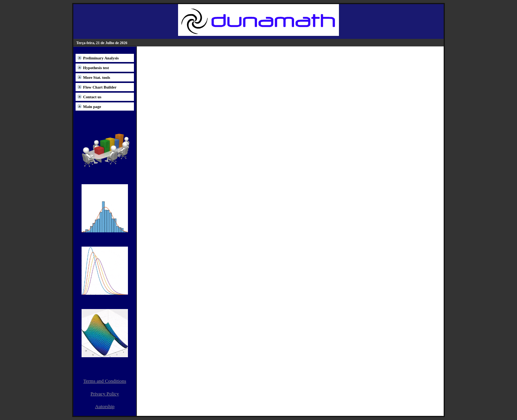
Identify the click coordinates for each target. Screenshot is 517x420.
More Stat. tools (97, 78)
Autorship (105, 406)
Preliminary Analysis (101, 58)
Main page (92, 107)
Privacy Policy (105, 394)
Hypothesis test (96, 68)
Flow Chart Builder (100, 87)
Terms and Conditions (105, 381)
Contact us (92, 97)
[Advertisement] (290, 113)
